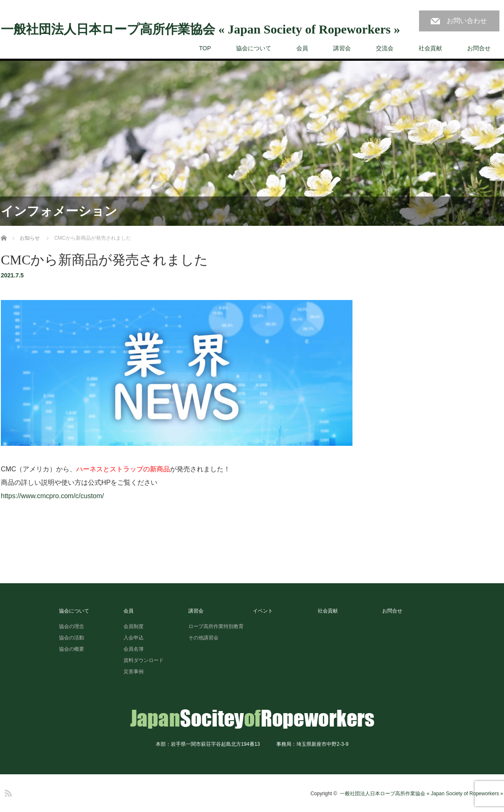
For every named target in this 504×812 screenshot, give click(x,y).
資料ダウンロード (144, 660)
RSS (7, 792)
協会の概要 (72, 649)
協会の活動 (72, 638)
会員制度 (134, 626)
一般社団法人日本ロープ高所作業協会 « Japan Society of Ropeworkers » (201, 29)
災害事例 (134, 672)
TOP (205, 48)
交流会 (385, 48)
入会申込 (134, 638)
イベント (263, 611)
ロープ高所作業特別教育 (216, 626)
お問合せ (479, 48)
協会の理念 (72, 626)
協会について (254, 48)
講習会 (342, 48)
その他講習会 (203, 638)
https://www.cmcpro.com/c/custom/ (52, 496)
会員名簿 (134, 649)
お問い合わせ (467, 21)
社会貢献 (430, 48)
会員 (302, 48)
